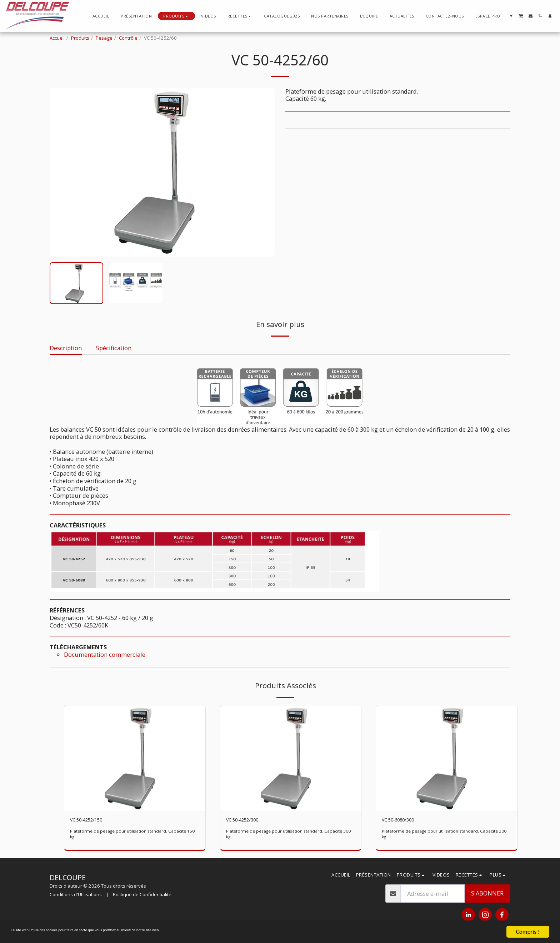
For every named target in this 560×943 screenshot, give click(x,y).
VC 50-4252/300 (247, 821)
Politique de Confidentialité (142, 897)
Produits (80, 38)
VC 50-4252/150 (91, 821)
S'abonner (487, 895)
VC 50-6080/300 (403, 821)
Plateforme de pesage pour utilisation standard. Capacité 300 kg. (288, 836)
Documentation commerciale (105, 654)
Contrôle (128, 38)
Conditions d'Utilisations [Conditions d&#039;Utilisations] (76, 897)
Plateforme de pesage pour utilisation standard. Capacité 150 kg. (132, 836)
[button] (240, 16)
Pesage (104, 38)
